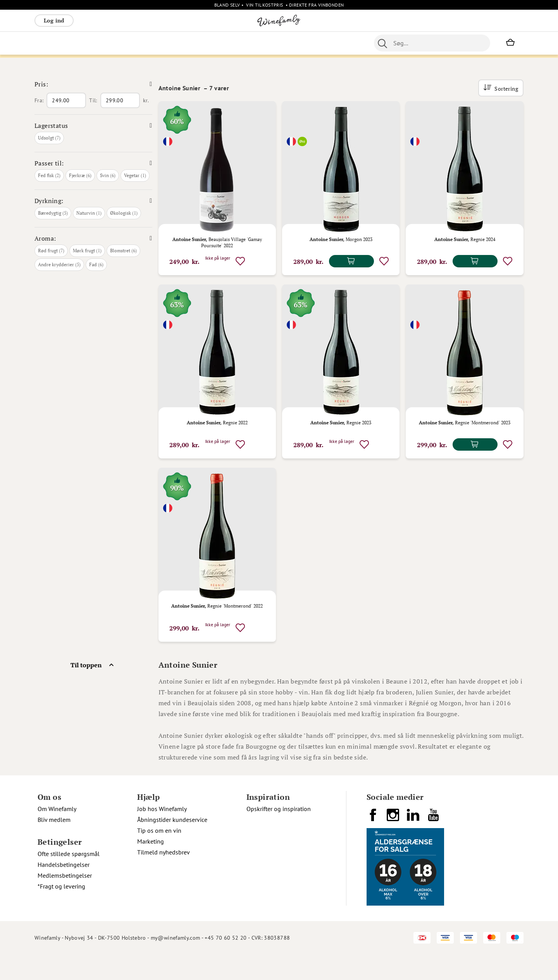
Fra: (39, 126)
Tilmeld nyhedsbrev (164, 878)
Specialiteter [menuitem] (279, 43)
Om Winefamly (57, 834)
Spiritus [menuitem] (314, 43)
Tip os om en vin (159, 856)
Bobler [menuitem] (120, 43)
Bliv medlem (54, 845)
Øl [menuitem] (226, 43)
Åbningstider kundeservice (172, 845)
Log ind (54, 20)
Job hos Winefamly (162, 834)
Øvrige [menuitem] (178, 43)
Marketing (151, 867)
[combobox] (432, 43)
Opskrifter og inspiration (279, 834)
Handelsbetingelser (64, 890)
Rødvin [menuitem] (47, 43)
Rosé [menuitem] (98, 43)
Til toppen (86, 691)
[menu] (189, 43)
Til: (93, 126)
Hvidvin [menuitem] (74, 43)
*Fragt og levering (61, 912)
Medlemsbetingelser (65, 901)
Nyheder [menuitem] (205, 43)
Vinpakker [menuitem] (149, 43)
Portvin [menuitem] (246, 43)
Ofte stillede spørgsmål (69, 879)
